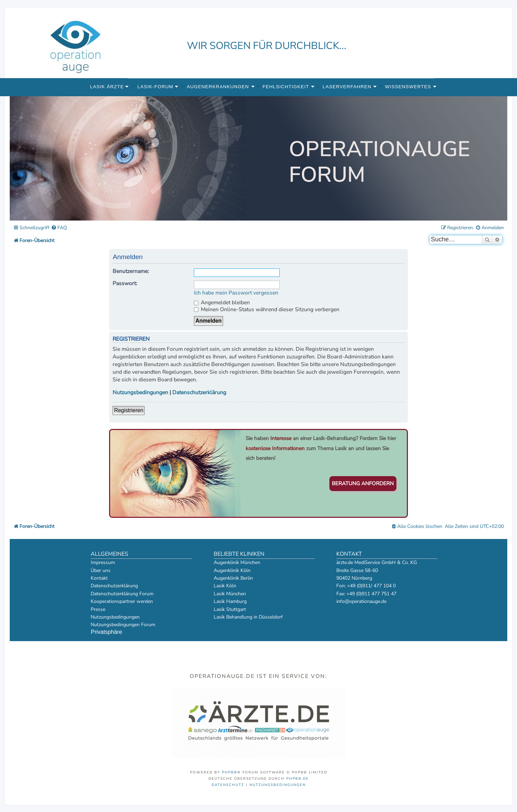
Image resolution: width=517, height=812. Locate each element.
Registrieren (129, 410)
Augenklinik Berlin (233, 578)
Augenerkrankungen (218, 87)
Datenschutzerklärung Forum (122, 594)
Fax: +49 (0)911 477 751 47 (366, 594)
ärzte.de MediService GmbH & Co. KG (377, 562)
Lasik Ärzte (107, 87)
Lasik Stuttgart (230, 609)
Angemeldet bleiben (222, 303)
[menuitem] (59, 228)
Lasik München (230, 594)
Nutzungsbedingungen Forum (123, 625)
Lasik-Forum (155, 87)
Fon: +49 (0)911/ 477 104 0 (366, 586)
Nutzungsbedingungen (140, 393)
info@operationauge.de (361, 601)
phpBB (230, 772)
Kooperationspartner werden (122, 601)
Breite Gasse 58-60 (357, 570)
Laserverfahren (347, 87)
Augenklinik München (237, 562)
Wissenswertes (408, 87)
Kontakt (99, 578)
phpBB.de (298, 779)
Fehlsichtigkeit (286, 87)
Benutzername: (131, 271)
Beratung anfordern (363, 483)
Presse (98, 609)
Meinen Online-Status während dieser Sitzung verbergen (267, 309)
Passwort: (125, 283)
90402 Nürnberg (354, 578)
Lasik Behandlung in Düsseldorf (248, 617)
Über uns (101, 570)
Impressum (103, 562)
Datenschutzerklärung (199, 393)
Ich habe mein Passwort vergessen (236, 293)
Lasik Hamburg (230, 601)
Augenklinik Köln (232, 570)
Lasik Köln (225, 586)
